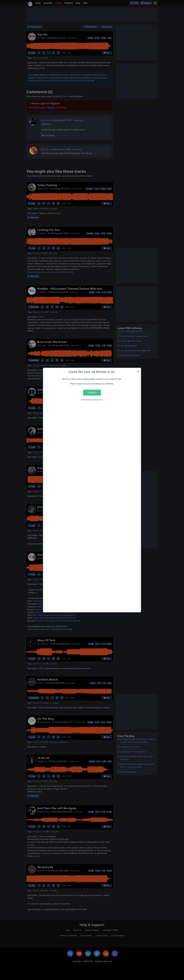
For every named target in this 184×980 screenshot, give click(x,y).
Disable (92, 393)
